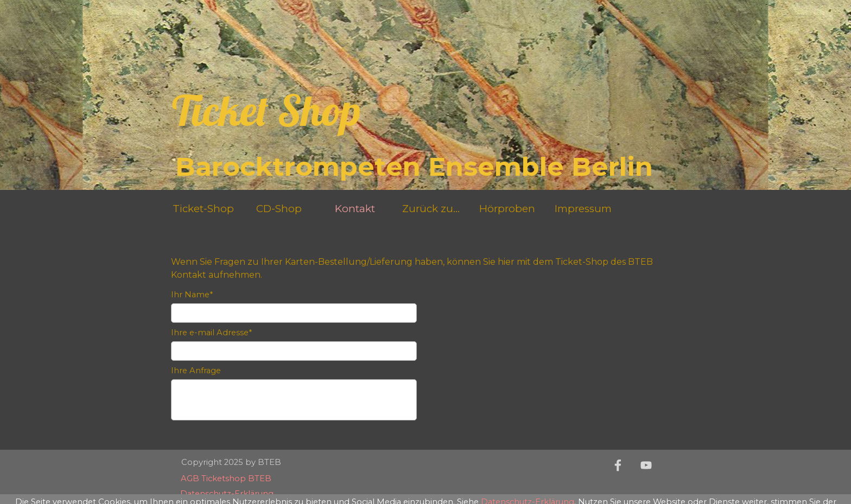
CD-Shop (279, 209)
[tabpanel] (426, 256)
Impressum (583, 209)
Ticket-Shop (203, 209)
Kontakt (355, 209)
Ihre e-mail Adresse (211, 333)
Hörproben (507, 209)
